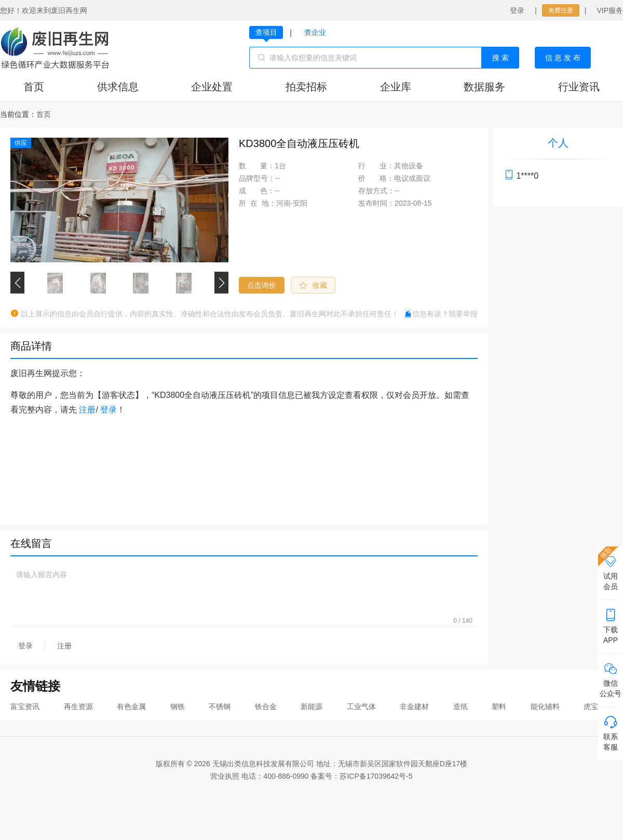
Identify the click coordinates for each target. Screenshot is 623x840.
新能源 (311, 706)
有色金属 (131, 706)
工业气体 (361, 706)
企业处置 (212, 87)
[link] (44, 114)
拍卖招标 (306, 87)
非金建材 (414, 706)
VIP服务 (610, 10)
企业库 (396, 87)
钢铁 (178, 706)
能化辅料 (545, 706)
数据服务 (484, 87)
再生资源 (78, 706)
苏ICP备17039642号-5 (376, 776)
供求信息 (118, 87)
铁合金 (266, 706)
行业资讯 (579, 87)
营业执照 (225, 776)
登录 (517, 10)
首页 (34, 87)
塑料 (499, 706)
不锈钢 (220, 706)
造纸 (461, 706)
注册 (87, 410)
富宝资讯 (25, 706)
